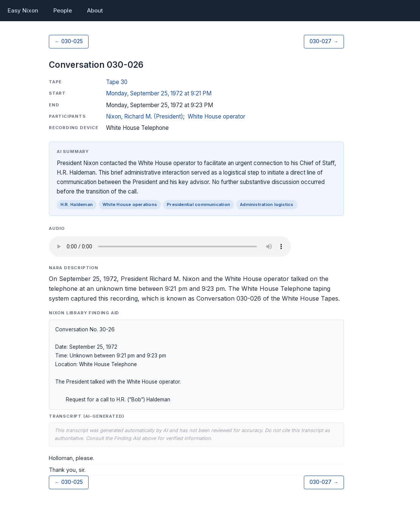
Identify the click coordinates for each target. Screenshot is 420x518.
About (95, 10)
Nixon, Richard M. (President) (145, 116)
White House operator (216, 116)
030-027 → (324, 41)
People (63, 10)
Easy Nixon (23, 10)
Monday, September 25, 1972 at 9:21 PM (159, 93)
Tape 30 (117, 82)
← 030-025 (69, 41)
